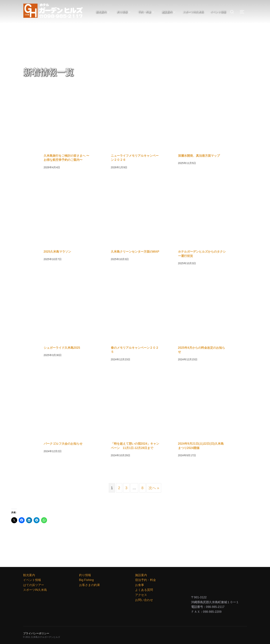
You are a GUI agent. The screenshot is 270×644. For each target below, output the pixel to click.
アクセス (141, 595)
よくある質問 (144, 590)
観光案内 (101, 12)
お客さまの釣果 (90, 585)
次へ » (154, 488)
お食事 (140, 585)
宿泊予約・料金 (146, 580)
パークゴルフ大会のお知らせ (63, 444)
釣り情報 (122, 12)
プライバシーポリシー (36, 633)
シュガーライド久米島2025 (62, 348)
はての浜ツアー (34, 585)
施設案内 (168, 12)
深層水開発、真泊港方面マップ (199, 156)
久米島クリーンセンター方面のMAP (135, 252)
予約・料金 (145, 12)
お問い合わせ (144, 600)
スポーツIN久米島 (193, 12)
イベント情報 (218, 12)
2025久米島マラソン (57, 252)
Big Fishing (86, 580)
